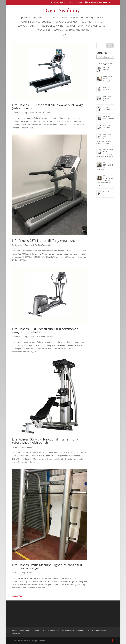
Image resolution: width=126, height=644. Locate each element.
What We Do (39, 18)
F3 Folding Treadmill (107, 126)
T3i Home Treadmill (107, 108)
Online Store (39, 631)
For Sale (38, 113)
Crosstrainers (40, 336)
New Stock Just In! (96, 26)
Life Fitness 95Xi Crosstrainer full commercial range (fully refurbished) (46, 330)
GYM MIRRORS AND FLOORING (36, 22)
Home (14, 631)
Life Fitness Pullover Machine (107, 99)
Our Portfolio (75, 26)
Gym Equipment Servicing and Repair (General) (77, 18)
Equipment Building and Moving (71, 30)
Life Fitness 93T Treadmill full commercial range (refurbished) (48, 107)
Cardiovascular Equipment (23, 113)
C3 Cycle (106, 191)
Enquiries (16, 634)
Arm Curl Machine (106, 88)
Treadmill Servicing (52, 26)
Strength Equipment (28, 447)
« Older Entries (18, 596)
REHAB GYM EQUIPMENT (67, 22)
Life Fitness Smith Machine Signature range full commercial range (47, 566)
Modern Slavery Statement (98, 631)
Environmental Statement (73, 631)
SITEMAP (105, 619)
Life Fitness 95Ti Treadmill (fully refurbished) (45, 241)
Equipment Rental (92, 22)
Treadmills (47, 113)
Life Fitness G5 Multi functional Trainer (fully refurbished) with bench (45, 441)
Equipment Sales (27, 26)
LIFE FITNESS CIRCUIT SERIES (109, 117)
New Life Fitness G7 (107, 69)
